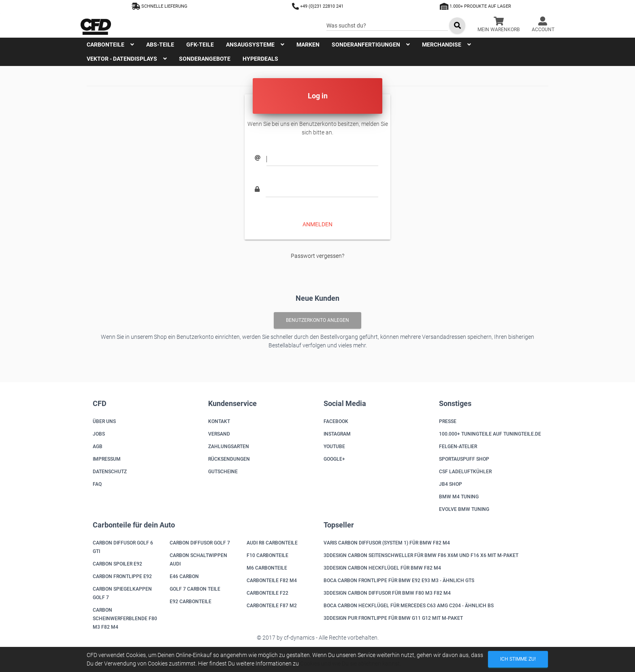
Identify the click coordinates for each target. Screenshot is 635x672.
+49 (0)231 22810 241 (318, 6)
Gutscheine (223, 472)
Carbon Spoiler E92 (117, 564)
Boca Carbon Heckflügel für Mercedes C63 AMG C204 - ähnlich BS (409, 606)
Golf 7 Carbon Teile (195, 589)
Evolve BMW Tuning (464, 509)
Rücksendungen (229, 459)
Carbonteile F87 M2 (272, 606)
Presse (448, 421)
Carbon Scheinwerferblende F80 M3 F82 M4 (125, 619)
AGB (98, 447)
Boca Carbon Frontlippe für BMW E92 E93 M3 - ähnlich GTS (399, 581)
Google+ (334, 459)
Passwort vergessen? (317, 256)
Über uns (104, 421)
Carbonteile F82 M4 (272, 581)
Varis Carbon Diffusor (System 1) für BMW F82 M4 (387, 543)
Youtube (334, 447)
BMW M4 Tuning (459, 497)
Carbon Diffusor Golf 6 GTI (123, 547)
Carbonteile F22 (267, 593)
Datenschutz (110, 472)
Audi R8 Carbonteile (272, 543)
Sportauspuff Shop (464, 459)
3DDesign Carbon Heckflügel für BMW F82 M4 (382, 568)
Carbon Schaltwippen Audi (198, 560)
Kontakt (219, 421)
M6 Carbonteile (267, 568)
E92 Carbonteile (191, 602)
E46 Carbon (184, 576)
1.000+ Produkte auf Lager (475, 6)
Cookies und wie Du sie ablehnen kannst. (351, 663)
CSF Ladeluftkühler (465, 472)
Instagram (337, 434)
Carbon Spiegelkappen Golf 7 (122, 593)
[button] (543, 26)
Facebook (336, 421)
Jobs (99, 434)
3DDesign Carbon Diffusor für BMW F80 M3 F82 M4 (387, 593)
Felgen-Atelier (458, 447)
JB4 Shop (451, 484)
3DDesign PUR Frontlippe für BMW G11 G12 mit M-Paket (393, 618)
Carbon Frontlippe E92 (122, 576)
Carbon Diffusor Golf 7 (200, 543)
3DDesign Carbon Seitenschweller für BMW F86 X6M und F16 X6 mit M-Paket (421, 555)
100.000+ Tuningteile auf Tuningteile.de (490, 434)
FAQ (97, 484)
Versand (219, 434)
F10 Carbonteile (267, 555)
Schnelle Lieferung (160, 6)
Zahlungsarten (229, 447)
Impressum (107, 459)
